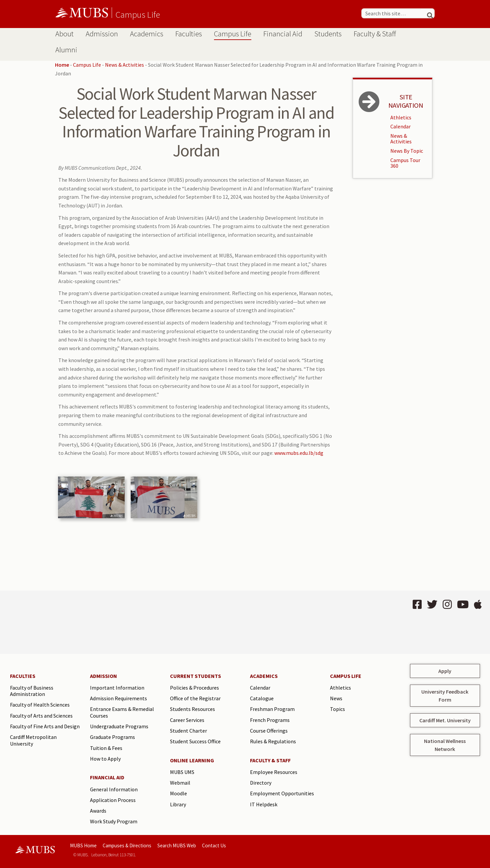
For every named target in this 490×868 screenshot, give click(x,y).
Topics (337, 709)
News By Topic (407, 151)
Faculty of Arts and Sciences (41, 716)
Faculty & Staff (375, 34)
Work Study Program (114, 821)
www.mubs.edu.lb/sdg (299, 453)
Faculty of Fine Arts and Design (45, 726)
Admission (102, 34)
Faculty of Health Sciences (40, 705)
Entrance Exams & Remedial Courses (122, 712)
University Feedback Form (445, 696)
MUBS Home (83, 845)
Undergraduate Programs (119, 726)
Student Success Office (195, 741)
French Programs (270, 720)
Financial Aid (283, 34)
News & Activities (124, 65)
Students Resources (192, 709)
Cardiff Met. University (445, 720)
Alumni (66, 50)
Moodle (178, 793)
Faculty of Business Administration (32, 691)
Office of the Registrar (195, 698)
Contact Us (214, 845)
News (336, 698)
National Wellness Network (445, 745)
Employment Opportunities (282, 793)
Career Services (187, 720)
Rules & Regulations (273, 741)
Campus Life (138, 14)
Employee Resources (274, 772)
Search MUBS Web (177, 845)
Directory (261, 783)
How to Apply (105, 759)
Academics (147, 34)
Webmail (180, 783)
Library (178, 804)
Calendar (400, 126)
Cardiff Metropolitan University (33, 740)
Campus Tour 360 (405, 163)
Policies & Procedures (194, 688)
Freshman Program (272, 709)
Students (328, 34)
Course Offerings (269, 731)
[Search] (427, 13)
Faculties (189, 34)
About (64, 34)
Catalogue (262, 698)
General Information (114, 789)
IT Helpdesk (264, 804)
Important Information (117, 688)
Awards (98, 811)
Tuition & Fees (106, 748)
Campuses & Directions (127, 845)
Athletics (401, 117)
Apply (445, 671)
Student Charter (188, 731)
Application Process (113, 800)
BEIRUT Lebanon (123, 622)
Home (62, 65)
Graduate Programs (112, 737)
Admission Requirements (118, 698)
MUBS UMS (182, 772)
